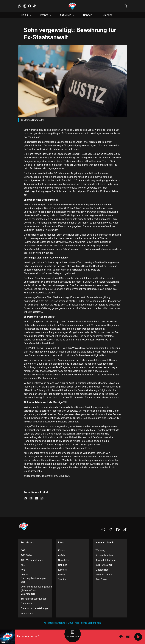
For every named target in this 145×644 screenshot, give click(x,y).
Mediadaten (102, 570)
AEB (23, 565)
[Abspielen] (138, 637)
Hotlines (63, 565)
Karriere (62, 570)
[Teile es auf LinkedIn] (36, 498)
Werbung (100, 550)
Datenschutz (28, 604)
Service (110, 15)
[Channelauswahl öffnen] (125, 6)
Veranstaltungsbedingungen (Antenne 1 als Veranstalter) (35, 590)
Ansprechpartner (105, 555)
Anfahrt (62, 555)
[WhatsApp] (20, 6)
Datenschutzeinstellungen (35, 608)
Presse (62, 575)
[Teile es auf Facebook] (26, 498)
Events (46, 15)
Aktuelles (68, 15)
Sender (90, 15)
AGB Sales (27, 555)
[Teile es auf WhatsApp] (42, 498)
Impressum (27, 613)
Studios (62, 579)
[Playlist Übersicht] (128, 637)
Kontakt (62, 550)
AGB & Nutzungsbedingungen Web (33, 578)
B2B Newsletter (104, 565)
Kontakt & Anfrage (106, 560)
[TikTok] (34, 6)
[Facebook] (30, 6)
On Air (27, 15)
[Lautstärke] (121, 637)
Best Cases (102, 579)
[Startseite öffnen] (72, 6)
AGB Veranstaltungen (33, 560)
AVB (23, 570)
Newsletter (64, 560)
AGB (23, 550)
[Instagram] (25, 6)
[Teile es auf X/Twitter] (31, 498)
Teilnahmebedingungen (34, 599)
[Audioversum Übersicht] (73, 634)
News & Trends (104, 575)
